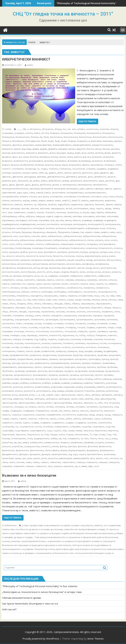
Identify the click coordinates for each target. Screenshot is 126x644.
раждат (15, 383)
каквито (104, 232)
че (121, 458)
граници (6, 173)
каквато (89, 232)
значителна (73, 212)
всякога (78, 157)
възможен (97, 157)
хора (75, 454)
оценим (113, 331)
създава (35, 423)
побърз (91, 335)
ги (38, 169)
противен (108, 375)
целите (37, 458)
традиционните (41, 439)
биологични (85, 137)
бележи (35, 137)
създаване (45, 423)
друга (5, 185)
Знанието (50, 212)
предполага (35, 355)
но (24, 300)
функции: (24, 454)
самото (80, 395)
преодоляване (66, 359)
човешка (81, 462)
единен (89, 189)
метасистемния (40, 264)
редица (60, 391)
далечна (77, 173)
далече (68, 173)
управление (77, 442)
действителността (56, 177)
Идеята (100, 212)
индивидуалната (10, 224)
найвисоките (90, 276)
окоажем (71, 312)
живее (34, 201)
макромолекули (93, 256)
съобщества (8, 427)
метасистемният (57, 264)
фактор (63, 446)
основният (102, 323)
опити (38, 316)
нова (34, 300)
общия (107, 308)
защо (92, 208)
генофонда (30, 169)
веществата (29, 145)
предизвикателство (19, 355)
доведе (66, 181)
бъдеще (72, 141)
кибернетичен (55, 236)
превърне (72, 351)
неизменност (102, 288)
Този (109, 435)
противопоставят (10, 379)
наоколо (60, 280)
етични (6, 201)
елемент (24, 197)
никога (11, 300)
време (107, 153)
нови (48, 300)
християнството (95, 454)
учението (45, 446)
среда (92, 415)
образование (88, 304)
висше (99, 149)
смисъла (84, 411)
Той (114, 435)
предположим (49, 355)
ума (19, 442)
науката (31, 284)
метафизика (88, 264)
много (96, 268)
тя (82, 439)
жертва (26, 201)
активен (81, 129)
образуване (8, 308)
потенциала (103, 347)
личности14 (32, 256)
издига (49, 216)
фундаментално (10, 454)
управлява (89, 442)
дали (96, 173)
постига (45, 347)
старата (14, 419)
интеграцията (80, 224)
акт (69, 129)
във (84, 157)
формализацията (77, 450)
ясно (97, 466)
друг (118, 181)
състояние (48, 427)
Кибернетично (61, 240)
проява (72, 379)
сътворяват (75, 427)
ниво (118, 296)
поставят (36, 347)
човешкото (41, 466)
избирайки (110, 212)
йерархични (39, 232)
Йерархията (64, 232)
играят (86, 212)
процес (54, 379)
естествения (70, 197)
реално (19, 391)
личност (10, 256)
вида (29, 149)
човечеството (69, 462)
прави (37, 351)
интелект (50, 228)
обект (30, 304)
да (46, 173)
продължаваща (96, 371)
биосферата (18, 141)
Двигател (7, 177)
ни (107, 296)
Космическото (106, 248)
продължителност (23, 375)
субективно (87, 419)
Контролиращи (23, 248)
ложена (80, 256)
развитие (88, 383)
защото (100, 208)
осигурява (28, 323)
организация (52, 320)
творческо (21, 435)
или (52, 220)
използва (77, 216)
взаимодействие (43, 145)
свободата (39, 399)
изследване (21, 220)
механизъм (55, 268)
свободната (51, 399)
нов (28, 300)
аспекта (29, 133)
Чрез (50, 466)
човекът (44, 462)
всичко (63, 157)
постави (6, 347)
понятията (80, 343)
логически (69, 256)
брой (44, 141)
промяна (74, 375)
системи (70, 407)
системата (60, 407)
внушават (61, 153)
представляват (9, 359)
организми (100, 320)
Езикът (47, 193)
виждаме (63, 149)
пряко (80, 379)
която (5, 252)
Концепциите (51, 248)
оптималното (37, 320)
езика (32, 193)
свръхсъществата (27, 403)
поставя (15, 347)
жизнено (28, 205)
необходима (60, 292)
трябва (54, 439)
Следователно (42, 411)
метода (44, 268)
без (47, 133)
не (106, 284)
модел (57, 272)
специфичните (54, 415)
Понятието (68, 343)
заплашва (15, 208)
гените (118, 165)
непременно (23, 296)
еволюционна (69, 185)
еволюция (35, 189)
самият (50, 395)
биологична (56, 137)
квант (44, 236)
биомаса (6, 141)
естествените (56, 197)
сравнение (82, 415)
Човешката (92, 462)
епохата (33, 197)
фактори (72, 446)
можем (90, 272)
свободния (64, 399)
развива (56, 383)
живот (58, 201)
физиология (105, 446)
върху (65, 165)
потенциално (9, 351)
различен (7, 387)
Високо (90, 149)
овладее (23, 312)
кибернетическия (92, 236)
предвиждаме (110, 351)
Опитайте (7, 316)
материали (49, 260)
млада (89, 268)
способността (69, 415)
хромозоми (8, 458)
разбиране (35, 383)
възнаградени (36, 161)
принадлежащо (25, 367)
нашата (84, 284)
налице (19, 280)
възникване (60, 161)
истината (111, 228)
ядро (91, 466)
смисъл (75, 411)
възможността (21, 161)
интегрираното (24, 228)
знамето (31, 212)
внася (52, 153)
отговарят (59, 327)
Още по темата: (88, 121)
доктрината (76, 181)
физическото (22, 450)
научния (56, 284)
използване (89, 216)
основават (58, 323)
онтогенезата (94, 312)
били (46, 137)
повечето (112, 335)
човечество (55, 462)
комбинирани (52, 244)
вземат (17, 149)
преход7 (114, 359)
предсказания (65, 355)
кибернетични (27, 240)
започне (34, 208)
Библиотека (11, 525)
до (31, 181)
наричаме (16, 284)
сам (43, 395)
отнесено (30, 331)
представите (115, 355)
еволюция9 (60, 189)
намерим (41, 280)
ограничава (34, 312)
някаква (86, 300)
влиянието (43, 153)
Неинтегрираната (11, 292)
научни (46, 284)
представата (90, 355)
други (12, 185)
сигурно (32, 407)
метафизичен (102, 264)
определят (109, 316)
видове (43, 149)
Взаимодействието (62, 145)
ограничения (48, 312)
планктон (43, 335)
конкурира (92, 244)
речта (14, 395)
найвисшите (104, 276)
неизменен (89, 288)
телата (62, 435)
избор (21, 216)
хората (82, 454)
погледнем (27, 339)
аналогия (104, 129)
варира (118, 141)
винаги (72, 149)
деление (82, 177)
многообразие (28, 272)
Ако (64, 129)
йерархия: (51, 232)
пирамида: (32, 335)
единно (117, 189)
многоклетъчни (108, 268)
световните (107, 395)
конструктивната (107, 244)
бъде (57, 141)
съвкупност (8, 423)
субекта (77, 419)
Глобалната (65, 169)
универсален (37, 442)
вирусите (81, 149)
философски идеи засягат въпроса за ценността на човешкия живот (90, 549)
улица (114, 439)
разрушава (69, 387)
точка (30, 439)
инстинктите (53, 224)
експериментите (10, 197)
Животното (8, 205)
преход (105, 359)
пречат (25, 363)
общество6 (84, 308)
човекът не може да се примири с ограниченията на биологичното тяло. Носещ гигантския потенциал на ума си (58, 553)
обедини (21, 304)
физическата (8, 450)
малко (112, 256)
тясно (101, 439)
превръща (61, 351)
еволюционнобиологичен (15, 189)
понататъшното (32, 343)
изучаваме (44, 220)
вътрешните (75, 165)
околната (81, 312)
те (42, 435)
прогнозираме (56, 371)
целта (44, 458)
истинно (6, 232)
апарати (114, 129)
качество (36, 236)
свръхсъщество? (44, 403)
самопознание (68, 395)
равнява (6, 383)
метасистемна (9, 264)
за (35, 205)
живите (50, 201)
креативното (50, 252)
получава (19, 343)
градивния (113, 169)
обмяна (76, 304)
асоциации (8, 133)
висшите (115, 149)
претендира (94, 359)
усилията (109, 442)
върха (58, 165)
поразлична (92, 343)
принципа (58, 367)
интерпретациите (76, 228)
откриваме (7, 331)
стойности (43, 419)
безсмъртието (94, 133)
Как (82, 232)
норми (70, 300)
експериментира (75, 193)
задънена (89, 205)
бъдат (51, 141)
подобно (52, 339)
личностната (45, 256)
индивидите (110, 220)
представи (102, 355)
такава (71, 431)
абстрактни (47, 129)
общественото (59, 308)
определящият (22, 320)
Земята (116, 208)
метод (36, 268)
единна (108, 189)
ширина (58, 466)
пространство (87, 375)
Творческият (8, 435)
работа (98, 379)
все (20, 157)
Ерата (46, 197)
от (52, 327)
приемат (86, 363)
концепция (64, 248)
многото (41, 272)
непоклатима (9, 296)
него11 (6, 288)
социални (40, 415)
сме (60, 411)
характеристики (59, 454)
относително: (57, 331)
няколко (112, 300)
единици (99, 189)
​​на (46, 276)
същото (57, 431)
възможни (108, 157)
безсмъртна (108, 133)
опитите (46, 316)
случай (54, 411)
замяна (118, 205)
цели (30, 458)
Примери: (96, 363)
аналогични (92, 129)
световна (96, 395)
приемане (75, 363)
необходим (47, 292)
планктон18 (55, 335)
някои (104, 300)
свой (81, 399)
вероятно (17, 145)
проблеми (112, 367)
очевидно (15, 335)
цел (24, 458)
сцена (97, 419)
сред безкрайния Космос (34, 541)
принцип (48, 367)
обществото (97, 308)
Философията (52, 450)
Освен (19, 323)
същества (86, 427)
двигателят (18, 177)
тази (64, 431)
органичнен (8, 323)
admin (29, 65)
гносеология (79, 169)
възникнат (97, 161)
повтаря (17, 339)
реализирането (114, 387)
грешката (16, 173)
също (49, 431)
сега (106, 403)
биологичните (100, 137)
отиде (118, 327)
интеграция (66, 224)
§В (24, 129)
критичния (74, 252)
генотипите (18, 169)
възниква (49, 161)
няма (120, 300)
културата (94, 252)
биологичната (71, 137)
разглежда (111, 383)
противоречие (42, 379)
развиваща (77, 383)
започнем (45, 208)
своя (97, 399)
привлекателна (42, 363)
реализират (8, 391)
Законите (99, 205)
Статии (8, 129)
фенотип (82, 446)
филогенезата (37, 450)
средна (99, 415)
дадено (52, 173)
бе (43, 133)
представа (78, 355)
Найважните (76, 276)
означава (60, 312)
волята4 (99, 153)
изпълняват (113, 216)
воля (84, 153)
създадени (80, 423)
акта (74, 129)
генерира (109, 165)
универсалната (52, 442)
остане (24, 327)
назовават (64, 276)
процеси (63, 379)
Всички (55, 157)
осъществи (44, 327)
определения (85, 316)
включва (6, 153)
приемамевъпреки (60, 363)
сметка (67, 411)
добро (44, 181)
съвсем (18, 423)
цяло (92, 458)
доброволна (55, 181)
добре (36, 181)
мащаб (71, 260)
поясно (29, 351)
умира (26, 442)
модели (65, 272)
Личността (58, 256)
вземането (7, 149)
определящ (8, 320)
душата (35, 185)
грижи (34, 173)
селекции (19, 407)
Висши (106, 149)
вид (23, 149)
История (16, 232)
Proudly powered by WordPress (41, 639)
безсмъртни (8, 137)
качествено (25, 236)
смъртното (109, 411)
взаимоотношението (103, 145)
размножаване (42, 387)
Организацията (67, 320)
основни (91, 323)
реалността (29, 391)
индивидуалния (28, 224)
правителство (48, 351)
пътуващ (89, 379)
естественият (83, 197)
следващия (28, 411)
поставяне (25, 347)
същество (110, 427)
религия (6, 395)
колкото (40, 244)
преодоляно (81, 359)
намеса (50, 280)
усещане (99, 442)
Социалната (28, 415)
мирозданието (69, 268)
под (36, 339)
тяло (86, 439)
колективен (29, 244)
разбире (46, 383)
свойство (89, 399)
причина (91, 367)
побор (82, 335)
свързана (78, 403)
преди (5, 355)
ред (54, 391)
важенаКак (96, 141)
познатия (98, 339)
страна (53, 419)
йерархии (26, 232)
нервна (63, 296)
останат (15, 327)
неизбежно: (60, 288)
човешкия (7, 466)
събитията (106, 419)
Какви (97, 232)
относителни (42, 331)
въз (89, 157)
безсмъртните (22, 137)
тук (60, 439)
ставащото (117, 415)
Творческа (88, 431)
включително (18, 153)
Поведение (101, 335)
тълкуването (73, 439)
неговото (33, 288)
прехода (6, 363)
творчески (113, 431)
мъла (37, 276)
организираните (84, 320)
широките (68, 466)
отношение (70, 331)
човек (28, 462)
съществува (8, 431)
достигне (110, 181)
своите (74, 399)
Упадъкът (65, 442)
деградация (30, 177)
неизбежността (74, 288)
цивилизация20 (81, 458)
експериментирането (95, 193)
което (5, 244)
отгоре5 (81, 327)
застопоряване (81, 208)
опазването (107, 312)
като (16, 236)
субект (69, 419)
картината (7, 236)
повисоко (7, 339)
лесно (117, 252)
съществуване (21, 431)
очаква (6, 335)
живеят (42, 201)
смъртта (6, 415)
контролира (8, 248)
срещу (107, 415)
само (57, 395)
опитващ (29, 316)
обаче (12, 304)
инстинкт (41, 224)
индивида (87, 220)
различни (18, 387)
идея (93, 212)
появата (20, 351)
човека (36, 462)
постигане (55, 347)
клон (107, 240)
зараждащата (57, 208)
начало (65, 284)
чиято (12, 462)
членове (20, 462)
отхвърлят (82, 331)
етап (105, 197)
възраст (6, 165)
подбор (43, 339)
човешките (114, 462)
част (106, 458)
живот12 (66, 201)
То (91, 435)
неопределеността (107, 292)
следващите (16, 411)
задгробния (63, 205)
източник (33, 220)
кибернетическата (73, 236)
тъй (64, 439)
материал (25, 260)
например (92, 280)
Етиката (119, 197)
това (95, 435)
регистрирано (43, 391)
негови (24, 288)
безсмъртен (67, 133)
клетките (99, 240)
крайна (24, 252)
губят (41, 173)
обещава (58, 304)
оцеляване (102, 331)
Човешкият (19, 466)
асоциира (19, 133)
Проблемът (8, 371)
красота (32, 252)
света (87, 395)
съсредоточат (27, 427)
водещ (70, 153)
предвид (98, 351)
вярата (86, 165)
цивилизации (65, 458)
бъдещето (82, 141)
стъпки (61, 419)
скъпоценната (106, 407)
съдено (26, 423)
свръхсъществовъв (63, 403)
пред (81, 351)
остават (112, 323)
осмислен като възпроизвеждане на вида (84, 529)
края (40, 252)
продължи (7, 375)
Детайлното (100, 177)
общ (29, 308)
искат (102, 228)
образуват (20, 308)
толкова (6, 439)
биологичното (115, 137)
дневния (6, 181)
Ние (4, 300)
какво (112, 232)
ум (15, 442)
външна (15, 165)
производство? (40, 375)
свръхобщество (108, 399)
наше (92, 284)
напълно (103, 280)
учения (55, 446)
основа (38, 323)
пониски (46, 343)
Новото (62, 300)
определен (57, 316)
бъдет (64, 141)
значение (61, 212)
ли (3, 256)
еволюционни (85, 185)
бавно (37, 133)
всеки (26, 157)
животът (18, 205)
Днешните (23, 181)
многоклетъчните (11, 272)
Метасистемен (114, 260)
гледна (44, 169)
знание (40, 212)
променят (64, 375)
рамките (101, 387)
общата (36, 308)
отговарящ (71, 327)
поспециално (115, 343)
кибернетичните (44, 240)
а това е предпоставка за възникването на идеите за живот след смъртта (57, 525)
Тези (47, 435)
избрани (30, 216)
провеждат (31, 371)
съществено (98, 427)
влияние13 (31, 153)
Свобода (29, 399)
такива (79, 431)
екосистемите (59, 193)
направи (69, 280)
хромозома (109, 454)
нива (112, 296)
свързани (88, 403)
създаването (58, 423)
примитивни (109, 363)
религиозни (112, 391)
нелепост (35, 292)
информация (92, 228)
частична (114, 458)
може (83, 272)
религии (100, 391)
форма (64, 450)
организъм (112, 320)
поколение (109, 339)
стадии (6, 419)
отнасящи (19, 331)
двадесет (104, 173)
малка (105, 256)
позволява (87, 339)
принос (38, 367)
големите (91, 169)
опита (117, 312)
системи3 (80, 407)
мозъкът (106, 272)
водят (78, 153)
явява (84, 466)
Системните (92, 407)
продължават (81, 371)
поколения (8, 343)
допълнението (90, 181)
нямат (5, 304)
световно (118, 395)
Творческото (33, 435)
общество (72, 308)
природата (70, 367)
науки (39, 284)
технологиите (81, 435)
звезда (108, 208)
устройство (18, 446)
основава (47, 323)
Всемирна (45, 157)
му (11, 276)
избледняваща (9, 216)
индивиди (98, 220)
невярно (113, 284)
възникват (72, 161)
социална (16, 415)
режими (69, 391)
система (50, 407)
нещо (97, 296)
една (19, 193)
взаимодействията (82, 145)
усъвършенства (32, 446)
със (17, 427)
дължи (56, 185)
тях (106, 439)
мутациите (28, 276)
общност (117, 308)
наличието (30, 280)
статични (32, 419)
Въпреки (40, 165)
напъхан (113, 280)
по (77, 335)
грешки (26, 173)
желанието (16, 201)
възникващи (85, 161)
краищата (14, 252)
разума (79, 387)
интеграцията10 (96, 224)
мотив (5, 276)
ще (76, 466)
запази (6, 208)
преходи (16, 363)
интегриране (9, 228)
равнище (117, 379)
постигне (66, 347)
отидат (111, 327)
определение (70, 316)
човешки (103, 462)
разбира (24, 383)
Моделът (74, 272)
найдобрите (8, 280)
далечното (87, 173)
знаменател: (20, 212)
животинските (97, 201)
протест (99, 375)
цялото (99, 458)
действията (71, 177)
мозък (98, 272)
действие (41, 177)
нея (103, 296)
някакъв (96, 300)
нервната (72, 296)
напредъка (80, 280)
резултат (79, 391)
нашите (100, 284)
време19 (116, 153)
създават (70, 423)
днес (14, 181)
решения (23, 395)
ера (40, 197)
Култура (84, 252)
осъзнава (33, 327)
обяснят (13, 312)
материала (37, 260)
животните (110, 201)
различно (29, 387)
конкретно (80, 244)
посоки (103, 343)
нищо (19, 300)
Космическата (77, 248)
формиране (93, 450)
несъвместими (85, 296)
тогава (102, 435)
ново (55, 300)
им (57, 220)
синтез (41, 407)
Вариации (108, 141)
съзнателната (105, 423)
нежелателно (46, 288)
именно (77, 220)
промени (53, 375)
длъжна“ (112, 177)
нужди (78, 300)
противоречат (27, 379)
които (12, 244)
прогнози (42, 371)
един (82, 189)
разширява (90, 387)
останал (6, 327)
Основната (80, 323)
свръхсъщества (10, 403)
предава (89, 351)
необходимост (75, 292)
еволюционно (100, 185)
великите (7, 145)
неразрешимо (51, 296)
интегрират (39, 228)
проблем (101, 367)
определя (97, 316)
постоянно (91, 347)
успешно (6, 446)
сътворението (61, 427)
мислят (81, 268)
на (42, 276)
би (41, 137)
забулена (42, 205)
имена (68, 220)
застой (69, 208)
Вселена (34, 157)
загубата (52, 205)
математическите (11, 260)
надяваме (53, 276)
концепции (38, 248)
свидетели (18, 399)
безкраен (55, 133)
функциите (35, 454)
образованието (103, 304)
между (89, 260)
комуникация (67, 244)
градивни (101, 169)
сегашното (7, 407)
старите (23, 419)
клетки (90, 240)
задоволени (77, 205)
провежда (19, 371)
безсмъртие (80, 133)
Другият (20, 185)
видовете (53, 149)
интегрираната (113, 224)
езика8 (40, 193)
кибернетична (109, 236)
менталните (100, 260)
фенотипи (93, 446)
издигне (58, 216)
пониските (57, 343)
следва (5, 411)
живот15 (76, 201)
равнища (107, 379)
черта (5, 462)
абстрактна (35, 129)
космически (91, 248)
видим (36, 149)
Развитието (99, 383)
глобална (53, 169)
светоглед (7, 399)
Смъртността (96, 411)
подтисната (64, 339)
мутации (17, 276)
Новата (41, 300)
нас (24, 284)
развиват (66, 383)
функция (46, 454)
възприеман (110, 161)
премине (53, 359)
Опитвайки (18, 316)
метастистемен (74, 264)
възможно (7, 161)
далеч (60, 173)
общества (46, 308)
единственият (9, 193)
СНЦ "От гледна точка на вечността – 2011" (63, 14)
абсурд (58, 129)
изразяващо (8, 220)
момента (116, 272)
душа (28, 185)
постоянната (78, 347)
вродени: (7, 157)
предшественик (25, 359)
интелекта (61, 228)
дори (101, 181)
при (31, 363)
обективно (47, 304)
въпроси (49, 165)
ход (70, 454)
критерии (62, 252)
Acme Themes (95, 639)
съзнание (92, 423)
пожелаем (76, 339)
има (62, 220)
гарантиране (97, 165)
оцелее (92, 331)
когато (114, 240)
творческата (101, 431)
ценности (53, 458)
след (116, 407)
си (26, 407)
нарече (6, 284)
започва (25, 208)
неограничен (90, 292)
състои (38, 427)
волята (91, 153)
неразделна (36, 296)
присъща (81, 367)
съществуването (38, 431)
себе (100, 403)
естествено (96, 197)
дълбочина (45, 185)
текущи (54, 435)
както (119, 232)
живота (85, 201)
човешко (30, 466)
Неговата (15, 288)
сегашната (114, 403)
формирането (107, 450)
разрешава (57, 387)
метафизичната (24, 268)
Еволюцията (72, 189)
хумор (18, 458)
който (19, 244)
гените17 (7, 169)
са (39, 395)
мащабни (80, 260)
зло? (4, 212)
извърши (40, 216)
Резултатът (90, 391)
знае (10, 212)
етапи (111, 197)
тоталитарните (18, 439)
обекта (37, 304)
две (112, 173)
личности (20, 256)
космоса (118, 248)
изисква (67, 216)
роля (32, 395)
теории (70, 435)
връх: (15, 157)
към (111, 252)
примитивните (9, 367)
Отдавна (91, 327)
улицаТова (7, 442)
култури (104, 252)
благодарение (33, 141)
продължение (112, 371)
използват (101, 216)
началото (74, 284)
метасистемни (24, 264)
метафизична (9, 268)
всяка (70, 157)
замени (109, 205)
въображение (27, 165)
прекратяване (41, 359)
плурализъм (68, 335)
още (23, 335)
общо (5, 312)
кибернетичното (78, 240)
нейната (25, 292)
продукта (69, 371)
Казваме (75, 232)
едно (25, 193)
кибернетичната (10, 240)
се (95, 403)
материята (61, 260)
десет (90, 177)
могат (50, 272)
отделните (101, 327)
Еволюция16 (47, 189)
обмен (67, 304)
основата (69, 323)
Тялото (93, 439)
